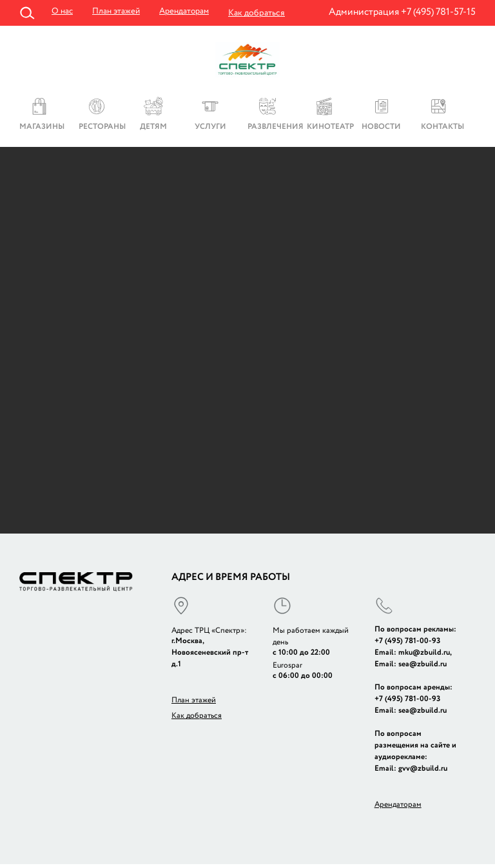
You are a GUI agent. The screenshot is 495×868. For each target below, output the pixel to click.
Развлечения (272, 129)
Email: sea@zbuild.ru (411, 667)
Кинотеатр (329, 129)
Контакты (442, 129)
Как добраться (264, 13)
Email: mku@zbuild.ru (412, 656)
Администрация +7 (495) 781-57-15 (402, 12)
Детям (153, 129)
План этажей (118, 13)
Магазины (42, 129)
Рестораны (101, 129)
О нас (63, 13)
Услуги (210, 129)
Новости (381, 129)
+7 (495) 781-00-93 (407, 644)
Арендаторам (189, 13)
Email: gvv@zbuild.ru (411, 772)
